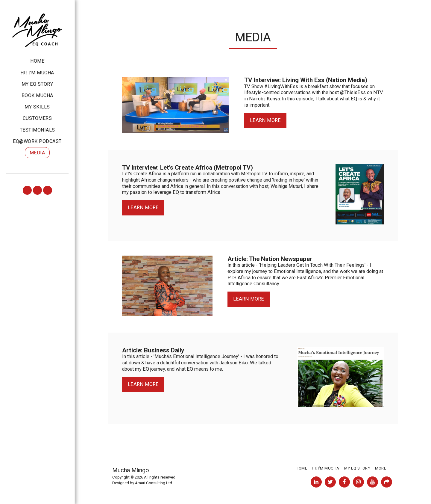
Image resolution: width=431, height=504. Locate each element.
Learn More (265, 120)
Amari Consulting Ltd (154, 483)
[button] (27, 190)
